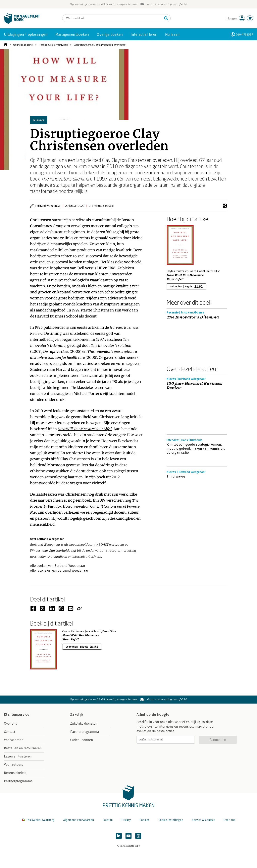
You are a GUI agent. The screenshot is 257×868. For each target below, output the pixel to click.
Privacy (126, 820)
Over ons (11, 724)
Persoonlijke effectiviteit (53, 45)
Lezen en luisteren (18, 756)
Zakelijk (77, 715)
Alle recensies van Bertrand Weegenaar (59, 570)
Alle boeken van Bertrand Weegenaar (58, 566)
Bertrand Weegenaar (48, 206)
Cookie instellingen (171, 820)
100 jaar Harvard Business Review (194, 386)
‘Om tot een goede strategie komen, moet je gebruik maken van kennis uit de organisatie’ (196, 449)
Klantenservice (17, 715)
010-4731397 (244, 34)
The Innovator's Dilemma (193, 317)
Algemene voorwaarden (79, 820)
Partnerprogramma (18, 781)
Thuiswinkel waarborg (39, 820)
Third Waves (176, 476)
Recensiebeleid (15, 773)
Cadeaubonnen (82, 740)
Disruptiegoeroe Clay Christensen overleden (100, 45)
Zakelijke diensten (84, 724)
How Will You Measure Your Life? (85, 429)
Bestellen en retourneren (23, 748)
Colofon (108, 820)
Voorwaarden (14, 740)
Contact (10, 732)
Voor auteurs (14, 765)
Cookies (145, 820)
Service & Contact (203, 820)
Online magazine (23, 45)
